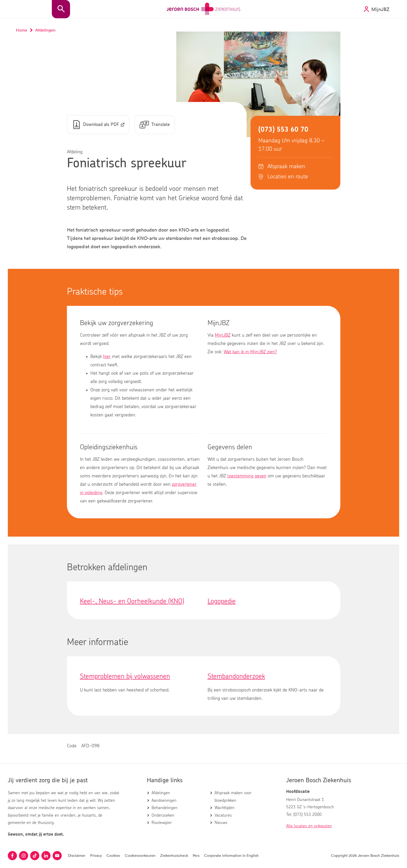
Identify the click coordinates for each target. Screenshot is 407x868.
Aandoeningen (164, 800)
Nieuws (221, 823)
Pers (196, 855)
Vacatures (223, 815)
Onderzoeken (163, 815)
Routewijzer (162, 823)
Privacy (96, 855)
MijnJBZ (223, 336)
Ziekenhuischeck (174, 855)
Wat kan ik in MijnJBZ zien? (250, 352)
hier (107, 357)
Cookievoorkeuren (140, 855)
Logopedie (222, 602)
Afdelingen (161, 793)
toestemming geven (247, 476)
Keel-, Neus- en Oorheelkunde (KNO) (132, 602)
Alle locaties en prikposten (309, 826)
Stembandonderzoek (236, 677)
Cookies (113, 855)
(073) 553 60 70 (283, 130)
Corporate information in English (231, 855)
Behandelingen (165, 808)
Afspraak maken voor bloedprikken (233, 797)
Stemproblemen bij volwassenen (125, 677)
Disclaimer (77, 855)
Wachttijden (225, 808)
